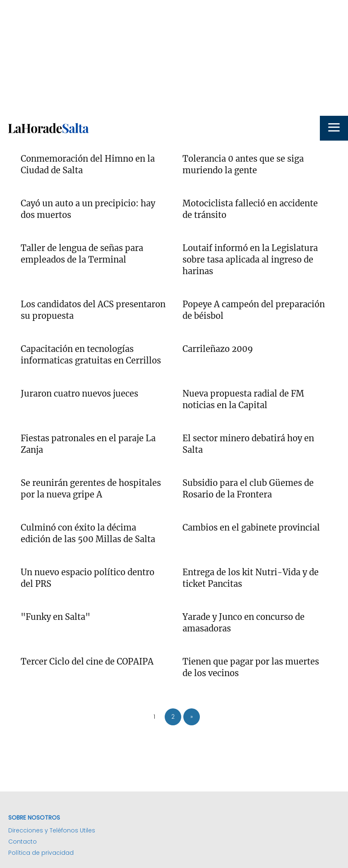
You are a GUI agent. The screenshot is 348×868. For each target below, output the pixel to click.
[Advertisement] (174, 58)
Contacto (23, 842)
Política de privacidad (41, 853)
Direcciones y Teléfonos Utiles (52, 830)
